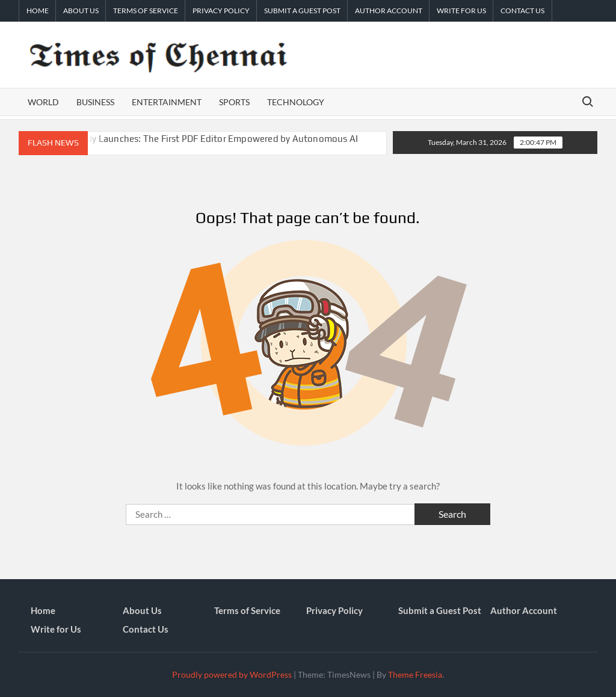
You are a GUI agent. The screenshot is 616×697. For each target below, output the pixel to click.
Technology (296, 102)
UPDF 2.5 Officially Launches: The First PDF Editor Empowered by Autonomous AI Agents (189, 144)
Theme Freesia (415, 674)
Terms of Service (146, 11)
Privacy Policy (221, 11)
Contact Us (522, 11)
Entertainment (167, 102)
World (43, 102)
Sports (234, 102)
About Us (81, 11)
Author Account (389, 11)
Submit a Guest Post (302, 11)
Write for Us (461, 11)
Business (95, 102)
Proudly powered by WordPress (232, 674)
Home (38, 11)
